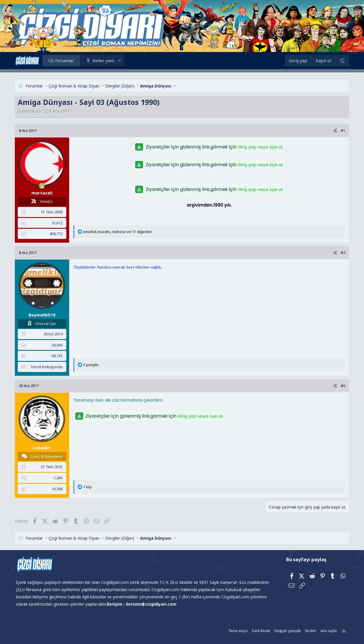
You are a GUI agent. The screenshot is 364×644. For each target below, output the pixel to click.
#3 (342, 386)
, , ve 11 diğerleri (118, 232)
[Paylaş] (334, 131)
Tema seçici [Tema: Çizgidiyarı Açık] (237, 631)
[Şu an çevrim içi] (43, 186)
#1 (342, 130)
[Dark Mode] (341, 61)
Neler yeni (105, 60)
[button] (121, 60)
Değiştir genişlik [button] (286, 631)
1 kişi (88, 487)
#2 (342, 253)
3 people (92, 365)
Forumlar (66, 60)
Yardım (309, 631)
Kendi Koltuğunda (48, 367)
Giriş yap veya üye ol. (260, 147)
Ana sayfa (327, 631)
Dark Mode (260, 631)
